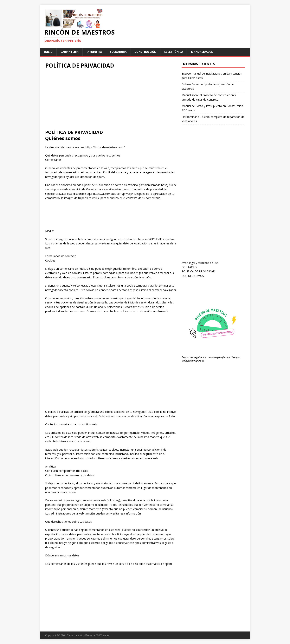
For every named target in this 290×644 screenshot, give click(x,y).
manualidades (202, 52)
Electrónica (174, 52)
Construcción (145, 52)
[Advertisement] (111, 100)
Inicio (48, 52)
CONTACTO (189, 267)
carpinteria (70, 52)
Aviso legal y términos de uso (200, 263)
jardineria (94, 52)
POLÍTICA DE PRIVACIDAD (198, 271)
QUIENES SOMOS (193, 276)
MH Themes (103, 635)
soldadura (118, 52)
